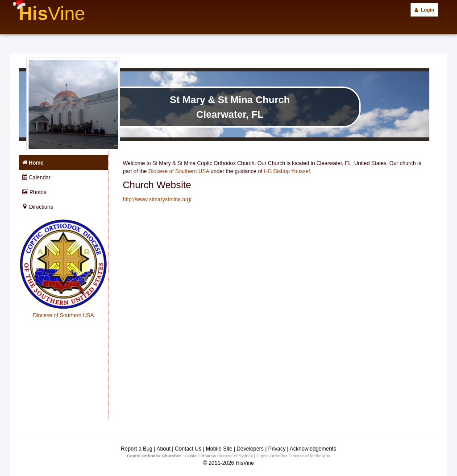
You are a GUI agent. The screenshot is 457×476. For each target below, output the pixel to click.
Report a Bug (137, 449)
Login (424, 10)
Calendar (36, 178)
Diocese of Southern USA (179, 171)
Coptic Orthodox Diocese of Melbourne (293, 456)
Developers (250, 449)
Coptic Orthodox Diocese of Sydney (219, 456)
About (164, 449)
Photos (34, 192)
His (52, 14)
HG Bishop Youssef (287, 171)
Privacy (277, 449)
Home (33, 163)
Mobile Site (219, 449)
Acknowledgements (313, 449)
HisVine (245, 463)
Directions (38, 207)
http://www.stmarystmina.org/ (157, 199)
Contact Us (188, 449)
